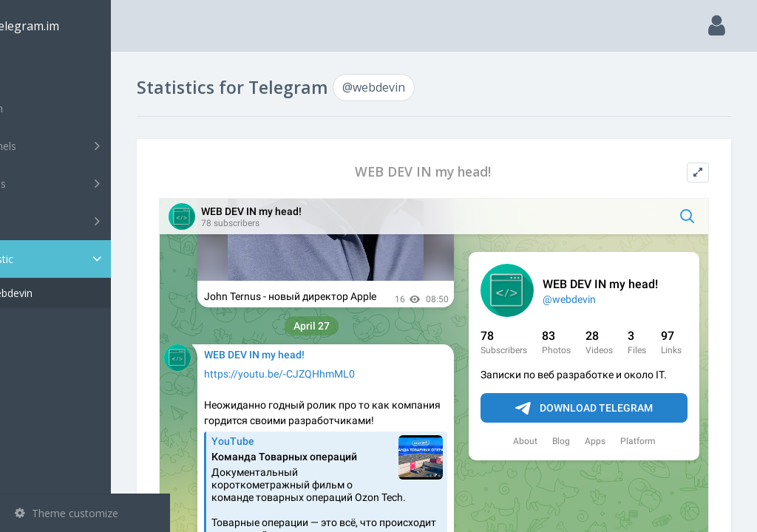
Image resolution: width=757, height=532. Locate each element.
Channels (87, 146)
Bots (87, 221)
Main (35, 71)
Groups (87, 183)
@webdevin (64, 293)
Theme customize (67, 513)
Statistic (89, 259)
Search (38, 108)
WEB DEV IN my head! (452, 172)
